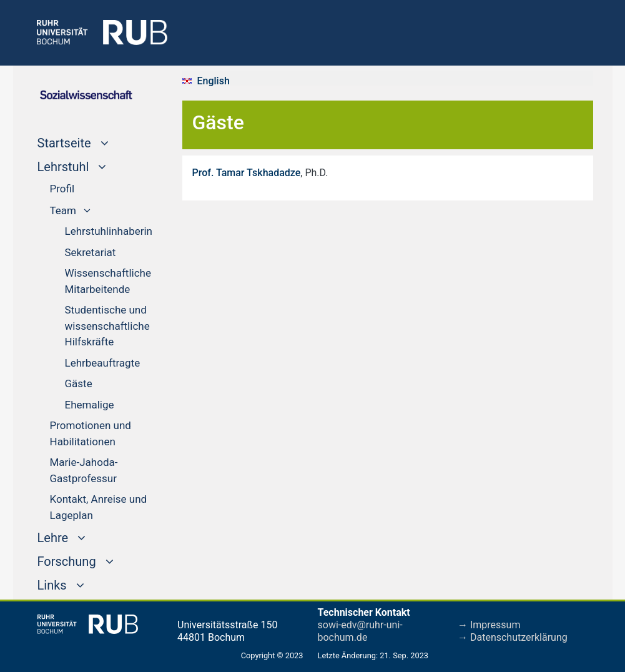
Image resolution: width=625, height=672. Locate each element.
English (214, 81)
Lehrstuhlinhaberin (109, 231)
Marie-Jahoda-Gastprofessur (84, 470)
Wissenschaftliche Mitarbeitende (108, 281)
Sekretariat (91, 252)
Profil (62, 189)
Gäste (79, 383)
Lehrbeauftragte (103, 363)
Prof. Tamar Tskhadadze (247, 173)
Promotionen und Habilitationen (91, 433)
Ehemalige (90, 405)
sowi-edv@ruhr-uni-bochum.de (360, 631)
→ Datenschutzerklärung (513, 637)
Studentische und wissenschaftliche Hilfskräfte (107, 326)
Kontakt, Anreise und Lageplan (99, 507)
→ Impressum (489, 625)
